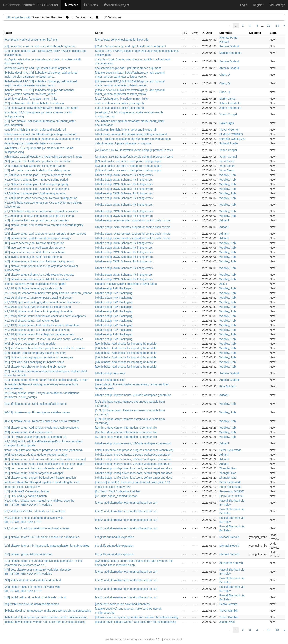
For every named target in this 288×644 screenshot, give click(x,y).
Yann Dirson (227, 161)
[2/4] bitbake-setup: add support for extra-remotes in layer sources (45, 234)
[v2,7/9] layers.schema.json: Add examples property (36, 184)
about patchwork (173, 639)
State (273, 33)
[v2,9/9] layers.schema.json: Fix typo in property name (38, 175)
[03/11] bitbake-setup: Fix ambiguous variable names (37, 412)
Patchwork (11, 5)
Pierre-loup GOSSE (232, 491)
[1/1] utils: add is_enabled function (26, 496)
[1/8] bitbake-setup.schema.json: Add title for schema (37, 279)
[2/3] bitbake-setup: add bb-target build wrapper (34, 473)
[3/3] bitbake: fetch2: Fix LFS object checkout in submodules (42, 537)
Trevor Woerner (229, 130)
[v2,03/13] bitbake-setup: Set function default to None (37, 330)
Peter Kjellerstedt (230, 450)
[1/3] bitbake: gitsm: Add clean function (28, 554)
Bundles (91, 5)
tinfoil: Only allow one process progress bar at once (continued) (43, 450)
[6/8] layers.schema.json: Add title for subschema (35, 252)
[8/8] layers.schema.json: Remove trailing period (34, 243)
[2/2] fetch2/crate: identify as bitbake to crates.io (34, 103)
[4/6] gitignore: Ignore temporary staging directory (35, 353)
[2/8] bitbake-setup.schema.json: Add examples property (39, 275)
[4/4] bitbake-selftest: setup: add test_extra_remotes (37, 220)
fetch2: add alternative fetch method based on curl (126, 503)
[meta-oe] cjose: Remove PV (22, 487)
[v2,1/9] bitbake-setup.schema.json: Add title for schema (39, 216)
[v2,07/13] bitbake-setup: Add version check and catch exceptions (45, 316)
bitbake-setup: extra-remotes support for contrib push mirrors (133, 220)
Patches (71, 5)
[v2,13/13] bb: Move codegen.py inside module (33, 288)
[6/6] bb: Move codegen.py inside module (30, 344)
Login (244, 5)
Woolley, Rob (228, 175)
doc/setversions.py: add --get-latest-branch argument (37, 68)
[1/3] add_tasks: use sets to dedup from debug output (128, 161)
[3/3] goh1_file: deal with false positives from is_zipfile (38, 161)
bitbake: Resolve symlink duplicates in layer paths (35, 284)
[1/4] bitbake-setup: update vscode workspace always (38, 238)
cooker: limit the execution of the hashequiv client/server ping (42, 139)
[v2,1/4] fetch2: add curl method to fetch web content (37, 528)
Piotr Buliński (227, 386)
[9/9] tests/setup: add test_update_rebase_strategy (36, 455)
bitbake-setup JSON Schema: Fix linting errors (124, 175)
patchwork (111, 639)
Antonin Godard (229, 46)
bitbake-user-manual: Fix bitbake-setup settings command (40, 134)
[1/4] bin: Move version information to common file (126, 428)
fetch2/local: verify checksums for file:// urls (31, 40)
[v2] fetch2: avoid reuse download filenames (32, 604)
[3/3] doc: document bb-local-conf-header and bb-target (39, 468)
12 (269, 26)
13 (277, 26)
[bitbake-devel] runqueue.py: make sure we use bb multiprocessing (46, 617)
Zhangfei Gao (228, 468)
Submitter (226, 33)
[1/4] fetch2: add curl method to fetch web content (35, 597)
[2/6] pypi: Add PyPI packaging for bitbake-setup (34, 362)
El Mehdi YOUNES (231, 134)
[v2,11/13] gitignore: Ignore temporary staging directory (38, 298)
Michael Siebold (229, 537)
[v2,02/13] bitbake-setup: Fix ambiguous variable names (39, 334)
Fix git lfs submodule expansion (114, 537)
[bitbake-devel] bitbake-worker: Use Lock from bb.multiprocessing (45, 622)
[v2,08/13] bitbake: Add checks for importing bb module (38, 311)
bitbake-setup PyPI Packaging (114, 288)
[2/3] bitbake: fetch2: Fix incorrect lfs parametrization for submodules (47, 546)
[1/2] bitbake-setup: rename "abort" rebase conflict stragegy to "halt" (46, 380)
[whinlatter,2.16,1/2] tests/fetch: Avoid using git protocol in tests (134, 150)
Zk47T (223, 284)
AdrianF (224, 220)
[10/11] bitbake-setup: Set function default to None (35, 404)
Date (209, 33)
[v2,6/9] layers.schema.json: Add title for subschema (37, 189)
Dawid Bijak (227, 123)
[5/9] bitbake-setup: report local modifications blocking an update (44, 464)
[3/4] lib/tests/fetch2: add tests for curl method (33, 580)
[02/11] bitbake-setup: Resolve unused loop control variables (42, 421)
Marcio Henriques (230, 53)
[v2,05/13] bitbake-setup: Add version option (32, 321)
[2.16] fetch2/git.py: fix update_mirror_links (31, 99)
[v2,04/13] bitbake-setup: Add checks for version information (41, 325)
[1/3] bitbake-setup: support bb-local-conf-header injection (40, 478)
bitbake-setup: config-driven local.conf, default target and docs (133, 468)
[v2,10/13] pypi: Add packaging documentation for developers (42, 302)
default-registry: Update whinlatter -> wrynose (33, 143)
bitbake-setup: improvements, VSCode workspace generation (133, 395)
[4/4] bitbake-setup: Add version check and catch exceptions (42, 428)
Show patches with (19, 17)
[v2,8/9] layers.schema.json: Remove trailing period (36, 180)
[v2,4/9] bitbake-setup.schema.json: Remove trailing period (41, 198)
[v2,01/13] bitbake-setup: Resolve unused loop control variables (44, 339)
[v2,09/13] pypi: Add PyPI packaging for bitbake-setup (38, 307)
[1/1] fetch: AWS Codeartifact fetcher (27, 491)
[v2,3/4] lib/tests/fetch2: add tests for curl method (34, 511)
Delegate (255, 33)
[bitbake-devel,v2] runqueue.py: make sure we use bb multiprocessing (48, 611)
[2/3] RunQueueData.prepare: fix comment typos (34, 166)
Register (258, 5)
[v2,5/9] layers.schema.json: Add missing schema (35, 193)
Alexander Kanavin (231, 563)
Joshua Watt (227, 622)
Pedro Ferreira (228, 604)
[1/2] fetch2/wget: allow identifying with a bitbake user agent (41, 108)
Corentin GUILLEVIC (232, 139)
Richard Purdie (229, 143)
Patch (8, 33)
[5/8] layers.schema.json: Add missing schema (33, 257)
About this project (116, 5)
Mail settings (277, 5)
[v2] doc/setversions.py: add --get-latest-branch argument (40, 46)
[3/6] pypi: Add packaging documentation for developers (39, 357)
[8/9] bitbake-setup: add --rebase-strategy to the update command (45, 459)
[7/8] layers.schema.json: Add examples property (35, 248)
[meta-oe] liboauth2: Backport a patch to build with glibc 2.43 (42, 482)
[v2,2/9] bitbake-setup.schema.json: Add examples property (41, 211)
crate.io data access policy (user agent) (119, 103)
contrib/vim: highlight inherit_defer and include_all (35, 130)
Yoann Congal (228, 114)
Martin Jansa (227, 99)
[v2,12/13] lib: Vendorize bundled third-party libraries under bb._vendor (48, 293)
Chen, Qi (225, 75)
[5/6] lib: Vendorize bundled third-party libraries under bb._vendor (45, 348)
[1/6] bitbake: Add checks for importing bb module (126, 344)
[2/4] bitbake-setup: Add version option (28, 432)
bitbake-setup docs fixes (110, 373)
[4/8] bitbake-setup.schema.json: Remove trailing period (39, 261)
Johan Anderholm (230, 103)
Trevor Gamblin (229, 611)
